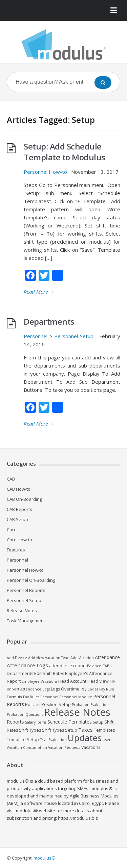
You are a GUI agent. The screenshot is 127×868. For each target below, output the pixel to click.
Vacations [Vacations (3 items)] (91, 747)
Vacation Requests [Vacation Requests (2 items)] (64, 748)
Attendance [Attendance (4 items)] (107, 657)
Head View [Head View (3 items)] (98, 681)
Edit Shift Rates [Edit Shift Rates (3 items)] (49, 673)
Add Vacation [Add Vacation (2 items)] (82, 658)
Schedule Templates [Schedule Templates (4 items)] (70, 722)
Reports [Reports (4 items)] (15, 722)
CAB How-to (19, 489)
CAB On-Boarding (24, 499)
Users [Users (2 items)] (107, 740)
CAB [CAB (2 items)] (106, 666)
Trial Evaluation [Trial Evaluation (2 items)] (53, 740)
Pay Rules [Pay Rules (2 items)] (31, 697)
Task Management (26, 621)
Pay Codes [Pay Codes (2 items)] (89, 689)
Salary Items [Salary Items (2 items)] (36, 722)
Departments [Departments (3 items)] (20, 673)
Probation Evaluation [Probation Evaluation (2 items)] (90, 705)
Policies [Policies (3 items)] (33, 704)
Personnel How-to (45, 172)
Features (16, 550)
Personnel (36, 336)
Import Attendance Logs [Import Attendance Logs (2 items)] (28, 689)
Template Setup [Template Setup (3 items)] (23, 740)
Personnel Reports (26, 590)
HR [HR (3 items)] (113, 681)
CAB (11, 479)
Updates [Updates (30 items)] (85, 738)
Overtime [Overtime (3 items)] (70, 689)
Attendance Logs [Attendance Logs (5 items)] (27, 665)
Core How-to (19, 540)
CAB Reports (19, 509)
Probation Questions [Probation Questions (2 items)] (25, 714)
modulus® (45, 858)
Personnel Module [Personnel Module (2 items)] (76, 697)
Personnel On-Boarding (31, 580)
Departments (49, 321)
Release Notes (22, 611)
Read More (39, 292)
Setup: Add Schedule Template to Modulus (65, 152)
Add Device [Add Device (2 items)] (17, 658)
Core (12, 530)
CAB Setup (17, 519)
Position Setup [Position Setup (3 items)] (56, 704)
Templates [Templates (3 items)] (104, 730)
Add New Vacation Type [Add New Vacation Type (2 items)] (49, 658)
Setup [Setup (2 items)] (98, 722)
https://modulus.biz (78, 818)
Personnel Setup (74, 336)
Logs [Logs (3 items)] (55, 689)
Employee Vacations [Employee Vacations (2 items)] (39, 681)
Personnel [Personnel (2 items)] (49, 697)
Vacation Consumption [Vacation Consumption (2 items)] (27, 748)
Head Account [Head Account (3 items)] (72, 681)
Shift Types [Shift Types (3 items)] (30, 730)
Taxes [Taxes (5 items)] (86, 730)
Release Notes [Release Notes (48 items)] (77, 712)
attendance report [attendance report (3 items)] (68, 666)
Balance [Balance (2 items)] (94, 666)
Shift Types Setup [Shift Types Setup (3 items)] (60, 730)
